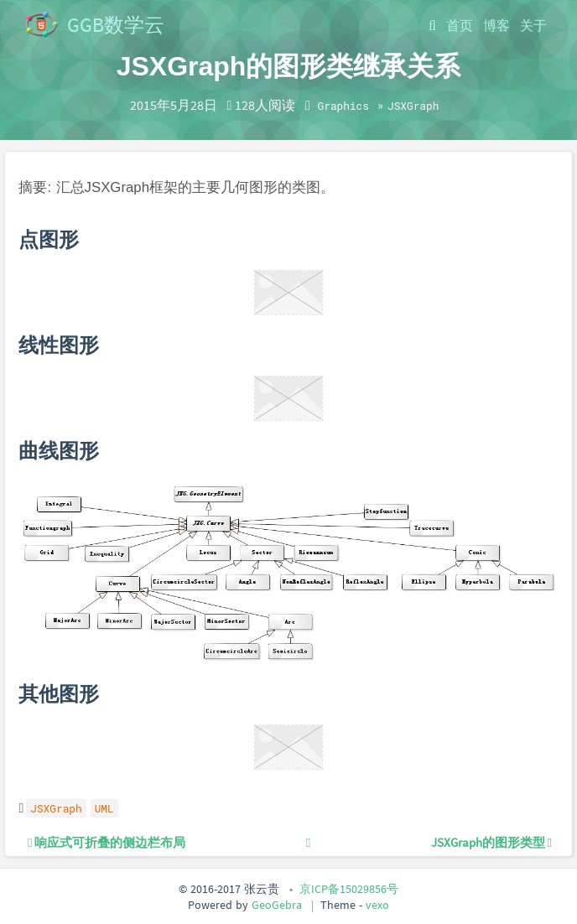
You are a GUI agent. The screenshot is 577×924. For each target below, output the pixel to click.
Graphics (343, 106)
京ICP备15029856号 (349, 889)
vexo (377, 905)
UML (104, 808)
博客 (496, 25)
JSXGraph (413, 106)
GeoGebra (277, 905)
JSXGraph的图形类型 (491, 842)
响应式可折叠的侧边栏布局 (107, 842)
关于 (533, 25)
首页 (460, 25)
